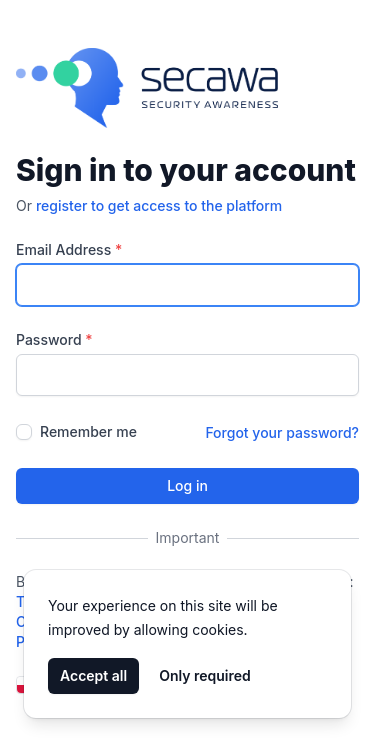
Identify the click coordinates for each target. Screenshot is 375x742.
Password (54, 339)
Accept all (93, 675)
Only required (205, 675)
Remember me (88, 431)
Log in (187, 485)
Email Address (69, 249)
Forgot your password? (282, 432)
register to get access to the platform (159, 205)
